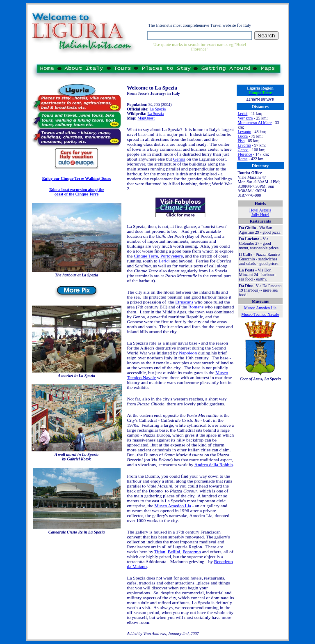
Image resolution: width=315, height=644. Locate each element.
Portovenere (172, 256)
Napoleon (188, 353)
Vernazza (245, 118)
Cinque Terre (146, 256)
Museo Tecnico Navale (260, 314)
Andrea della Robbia (214, 465)
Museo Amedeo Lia (173, 506)
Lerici (164, 261)
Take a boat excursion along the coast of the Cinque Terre (76, 192)
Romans (196, 307)
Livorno (244, 145)
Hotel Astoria (260, 210)
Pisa (241, 141)
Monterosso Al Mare (255, 123)
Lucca (243, 136)
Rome (243, 159)
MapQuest (146, 118)
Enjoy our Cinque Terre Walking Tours (77, 178)
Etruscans (184, 302)
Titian (160, 552)
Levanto (245, 132)
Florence (245, 154)
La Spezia (157, 109)
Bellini (174, 552)
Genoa (179, 159)
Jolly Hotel (260, 215)
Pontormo (192, 552)
